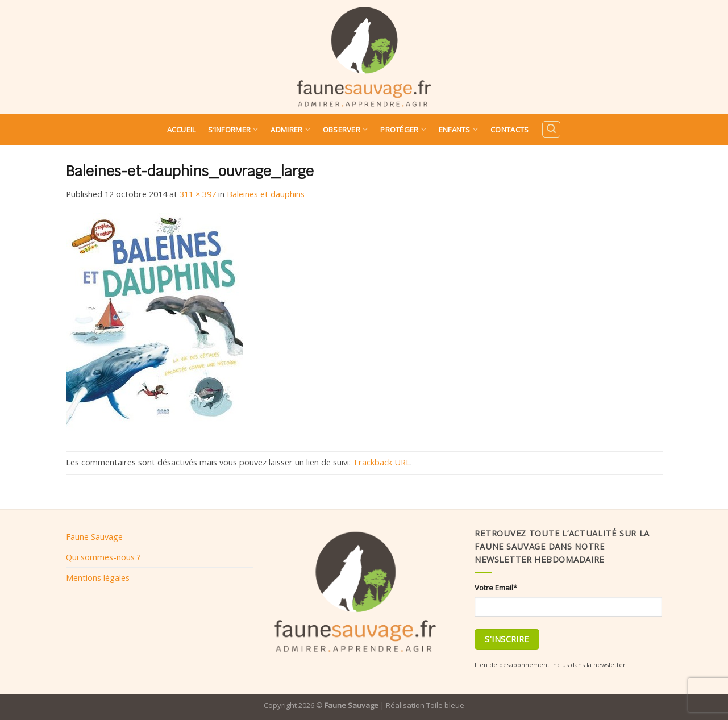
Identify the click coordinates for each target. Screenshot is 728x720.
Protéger (403, 129)
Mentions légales (98, 577)
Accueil (182, 130)
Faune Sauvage (94, 536)
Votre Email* (496, 588)
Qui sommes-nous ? (103, 557)
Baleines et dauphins (266, 194)
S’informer (233, 129)
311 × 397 (198, 194)
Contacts (509, 130)
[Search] (551, 129)
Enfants (458, 129)
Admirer (290, 129)
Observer (346, 129)
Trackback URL (382, 462)
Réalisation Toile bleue (425, 705)
